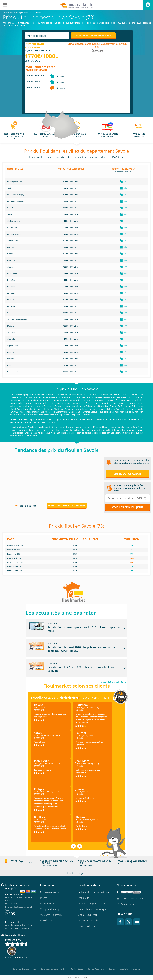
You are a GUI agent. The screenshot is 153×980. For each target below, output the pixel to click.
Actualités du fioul (88, 915)
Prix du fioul (85, 898)
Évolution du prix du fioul (92, 904)
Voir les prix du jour (127, 507)
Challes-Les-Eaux (14, 221)
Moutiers (11, 359)
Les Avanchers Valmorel (35, 403)
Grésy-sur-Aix (12, 227)
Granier (26, 409)
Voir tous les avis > (110, 855)
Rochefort (11, 280)
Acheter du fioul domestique (94, 892)
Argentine (138, 397)
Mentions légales (77, 969)
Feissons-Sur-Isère (72, 403)
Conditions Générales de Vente (25, 969)
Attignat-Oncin (68, 397)
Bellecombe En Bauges (54, 406)
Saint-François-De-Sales (115, 406)
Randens (55, 400)
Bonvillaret (15, 400)
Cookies (112, 969)
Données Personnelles (96, 969)
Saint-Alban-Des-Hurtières (71, 400)
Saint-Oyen (98, 403)
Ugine (10, 365)
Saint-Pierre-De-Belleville (131, 400)
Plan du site (46, 921)
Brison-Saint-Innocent (132, 409)
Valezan (83, 409)
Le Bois (50, 403)
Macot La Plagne (45, 409)
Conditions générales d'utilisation (53, 969)
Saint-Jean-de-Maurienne (17, 319)
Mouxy (35, 412)
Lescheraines (70, 406)
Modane (11, 326)
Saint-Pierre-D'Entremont (30, 397)
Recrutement (47, 904)
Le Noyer (100, 406)
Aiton (130, 397)
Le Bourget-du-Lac (14, 182)
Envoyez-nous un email (133, 898)
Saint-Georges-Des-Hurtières (96, 400)
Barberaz (11, 247)
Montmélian (12, 273)
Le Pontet (11, 293)
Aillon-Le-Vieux (31, 406)
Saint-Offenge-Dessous (66, 412)
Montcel (27, 412)
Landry (33, 409)
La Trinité (11, 300)
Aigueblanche (13, 346)
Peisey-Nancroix (72, 409)
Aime (128, 406)
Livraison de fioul (87, 926)
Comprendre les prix (51, 909)
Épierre (24, 400)
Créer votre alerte (128, 473)
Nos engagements (50, 892)
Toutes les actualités (112, 682)
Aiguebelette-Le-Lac (52, 397)
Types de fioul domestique (92, 909)
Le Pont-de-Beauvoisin (16, 201)
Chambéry (11, 260)
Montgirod (59, 409)
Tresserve (11, 214)
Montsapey (45, 400)
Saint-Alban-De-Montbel (105, 397)
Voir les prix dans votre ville (93, 36)
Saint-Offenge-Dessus (87, 412)
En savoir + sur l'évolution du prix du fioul (67, 505)
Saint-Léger (115, 400)
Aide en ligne (128, 904)
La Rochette (12, 306)
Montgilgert (33, 400)
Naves (121, 403)
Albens (10, 267)
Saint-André (12, 332)
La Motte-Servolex (14, 234)
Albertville (11, 339)
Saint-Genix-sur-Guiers (16, 313)
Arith (41, 406)
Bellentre (136, 406)
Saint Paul (11, 208)
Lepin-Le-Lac (88, 397)
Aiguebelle (122, 397)
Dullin (78, 397)
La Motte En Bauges (86, 406)
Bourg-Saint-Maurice (15, 372)
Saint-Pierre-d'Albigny (16, 195)
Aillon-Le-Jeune (17, 406)
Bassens (10, 254)
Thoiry (10, 188)
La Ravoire (11, 287)
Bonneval (11, 352)
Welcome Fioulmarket (52, 915)
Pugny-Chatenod (47, 412)
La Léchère (87, 403)
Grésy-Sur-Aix (16, 412)
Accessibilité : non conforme (130, 969)
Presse (44, 898)
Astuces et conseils (88, 921)
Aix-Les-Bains (12, 241)
